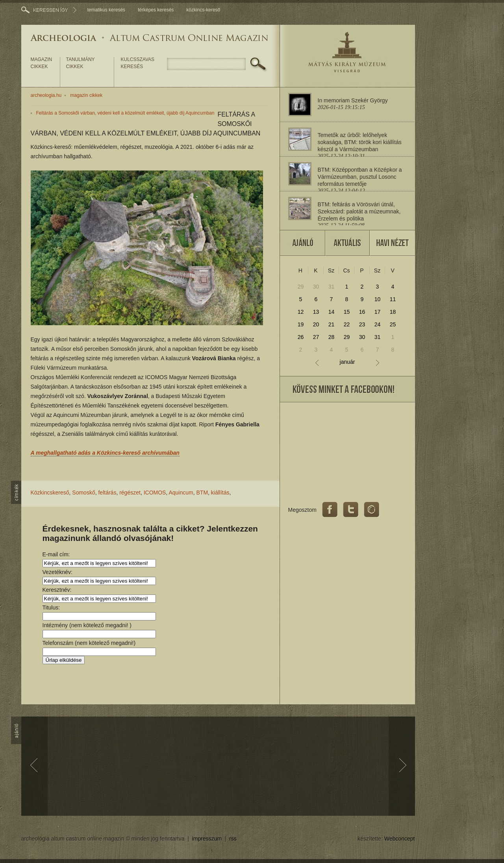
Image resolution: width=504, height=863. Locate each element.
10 (378, 299)
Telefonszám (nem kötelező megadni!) (89, 643)
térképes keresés (156, 10)
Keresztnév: (57, 590)
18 (393, 312)
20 (316, 324)
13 (316, 312)
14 (332, 312)
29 (301, 287)
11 (393, 299)
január (347, 362)
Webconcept (400, 839)
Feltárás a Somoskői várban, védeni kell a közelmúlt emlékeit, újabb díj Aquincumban (125, 113)
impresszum (207, 839)
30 (316, 287)
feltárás (107, 493)
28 (332, 337)
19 (301, 324)
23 (362, 324)
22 (347, 324)
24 (378, 324)
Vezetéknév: (57, 572)
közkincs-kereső (203, 10)
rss (233, 839)
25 (393, 324)
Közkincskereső (50, 493)
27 (316, 337)
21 (332, 324)
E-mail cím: (56, 554)
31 (332, 287)
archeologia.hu (46, 95)
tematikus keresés (106, 10)
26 (301, 337)
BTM (202, 493)
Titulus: (51, 607)
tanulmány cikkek (81, 63)
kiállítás (220, 493)
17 (378, 312)
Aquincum (181, 493)
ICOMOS (155, 493)
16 (362, 312)
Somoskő (83, 493)
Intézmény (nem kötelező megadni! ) (87, 625)
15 (347, 312)
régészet (130, 493)
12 (301, 312)
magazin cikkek (42, 63)
